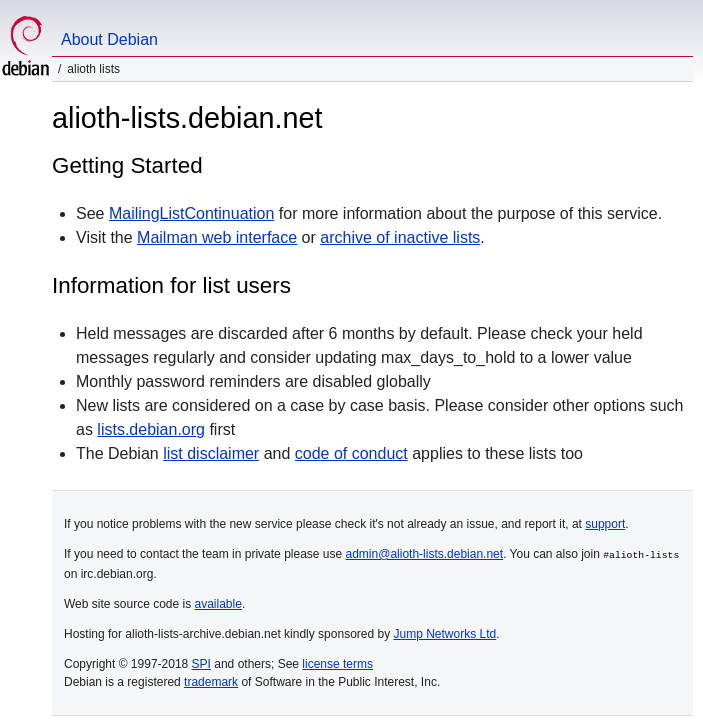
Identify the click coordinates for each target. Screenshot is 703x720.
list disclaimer (211, 453)
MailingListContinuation (191, 213)
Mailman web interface (217, 237)
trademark (211, 681)
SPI (201, 663)
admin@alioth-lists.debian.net (425, 554)
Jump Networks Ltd (445, 633)
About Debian (109, 39)
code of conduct (351, 453)
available (218, 603)
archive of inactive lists (400, 237)
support (605, 524)
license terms (337, 663)
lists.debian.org (151, 429)
